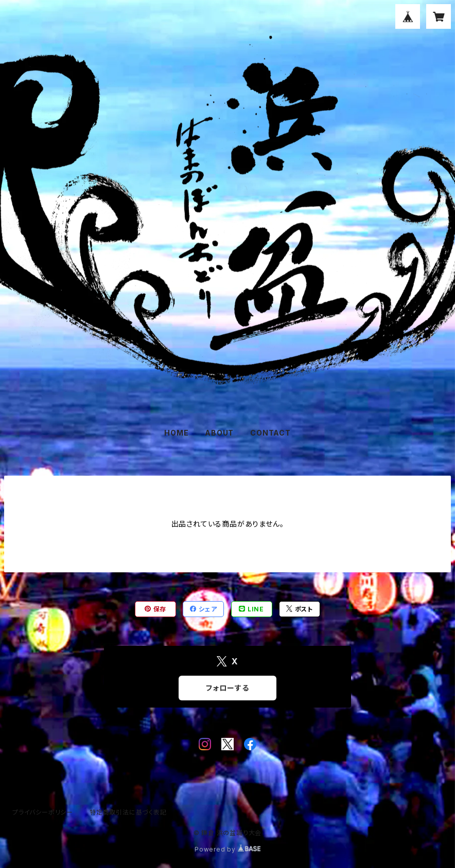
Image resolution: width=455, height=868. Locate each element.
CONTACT (270, 433)
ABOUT (219, 433)
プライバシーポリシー (43, 812)
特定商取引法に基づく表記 (128, 812)
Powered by (227, 849)
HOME (176, 433)
